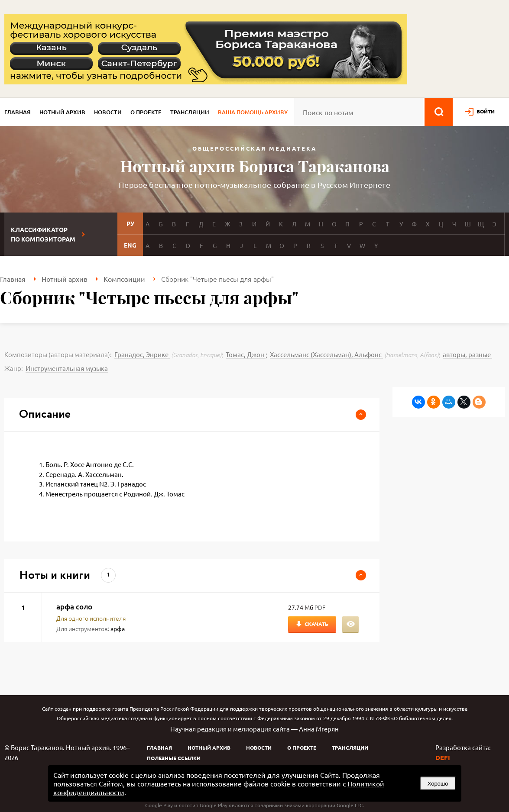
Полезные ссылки (174, 758)
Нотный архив (62, 112)
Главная (18, 112)
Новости (108, 112)
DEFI (443, 757)
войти (486, 111)
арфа (118, 628)
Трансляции (190, 112)
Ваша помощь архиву (253, 112)
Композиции (124, 279)
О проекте (146, 112)
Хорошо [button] (438, 784)
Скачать (316, 624)
